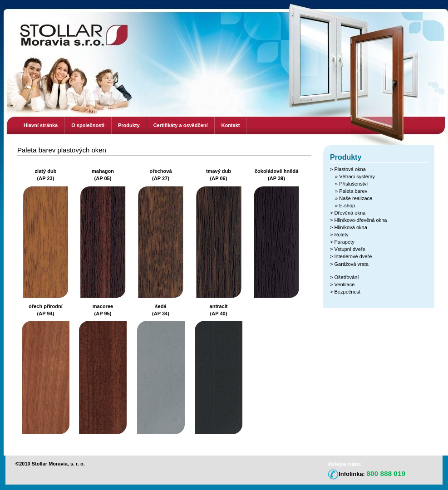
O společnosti (88, 125)
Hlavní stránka (41, 125)
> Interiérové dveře (351, 256)
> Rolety (339, 235)
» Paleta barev (351, 191)
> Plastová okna (348, 169)
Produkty (129, 125)
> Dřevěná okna (348, 213)
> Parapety (342, 242)
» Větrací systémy (355, 176)
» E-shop (345, 206)
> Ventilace (342, 284)
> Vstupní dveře (348, 249)
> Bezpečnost (345, 292)
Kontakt (230, 125)
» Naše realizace (354, 198)
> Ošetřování (344, 277)
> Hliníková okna (349, 227)
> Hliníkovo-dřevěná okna (358, 220)
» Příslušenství (351, 184)
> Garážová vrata (349, 264)
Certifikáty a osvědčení (181, 125)
